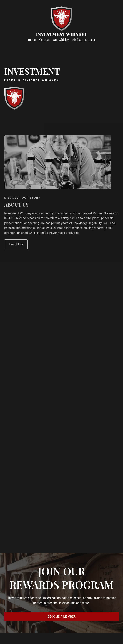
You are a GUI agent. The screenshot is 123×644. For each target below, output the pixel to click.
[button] (16, 244)
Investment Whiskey (61, 34)
